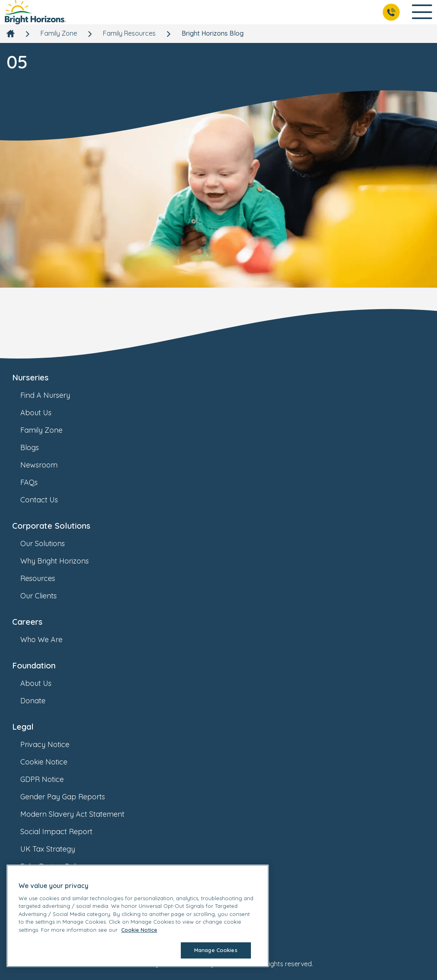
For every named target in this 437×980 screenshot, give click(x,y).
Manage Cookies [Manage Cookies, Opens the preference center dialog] (216, 950)
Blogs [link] (38, 447)
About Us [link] (44, 413)
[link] (35, 12)
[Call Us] (391, 12)
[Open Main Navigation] (422, 12)
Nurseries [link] (30, 377)
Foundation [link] (34, 665)
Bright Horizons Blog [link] (213, 33)
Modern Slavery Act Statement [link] (80, 814)
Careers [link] (27, 622)
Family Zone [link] (59, 33)
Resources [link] (46, 578)
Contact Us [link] (47, 500)
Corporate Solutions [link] (51, 526)
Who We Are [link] (49, 639)
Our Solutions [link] (51, 543)
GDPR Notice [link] (50, 779)
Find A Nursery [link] (53, 395)
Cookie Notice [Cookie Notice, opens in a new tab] (139, 930)
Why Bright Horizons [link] (63, 561)
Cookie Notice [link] (52, 762)
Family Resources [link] (129, 33)
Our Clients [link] (47, 596)
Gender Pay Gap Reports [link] (71, 797)
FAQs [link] (37, 482)
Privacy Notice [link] (53, 744)
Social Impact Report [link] (64, 832)
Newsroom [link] (47, 465)
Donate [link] (41, 701)
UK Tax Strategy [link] (56, 849)
